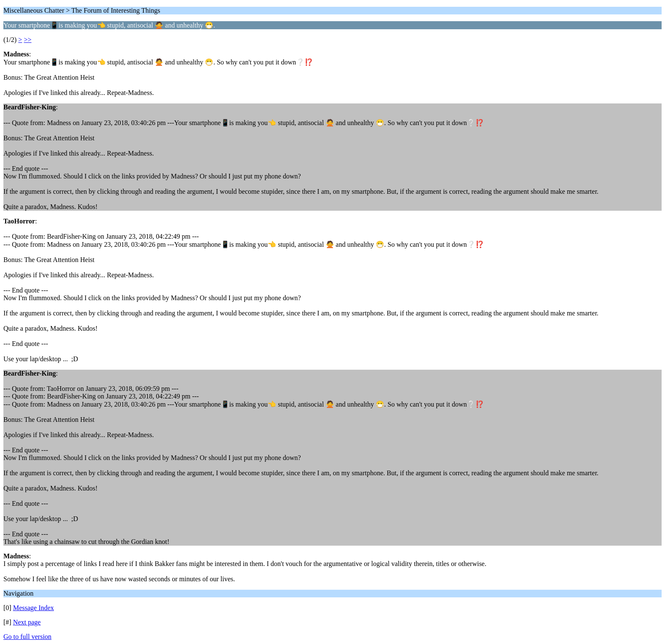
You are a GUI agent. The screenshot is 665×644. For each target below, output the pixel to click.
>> (28, 40)
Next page (27, 622)
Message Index (34, 608)
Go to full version (27, 637)
